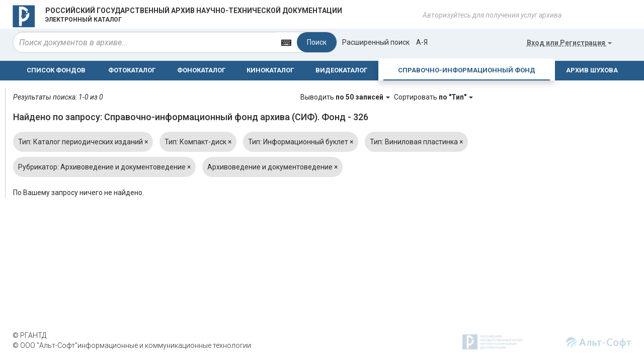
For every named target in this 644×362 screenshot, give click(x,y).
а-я (422, 42)
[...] (144, 42)
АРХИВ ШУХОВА (592, 70)
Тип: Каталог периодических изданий (83, 142)
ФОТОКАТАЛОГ (132, 70)
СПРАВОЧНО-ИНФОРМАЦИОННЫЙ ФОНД (467, 70)
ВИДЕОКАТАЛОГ (341, 70)
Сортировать (433, 97)
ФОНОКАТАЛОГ (201, 70)
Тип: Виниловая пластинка (416, 142)
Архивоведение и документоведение (272, 167)
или (569, 43)
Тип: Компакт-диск (198, 142)
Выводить (346, 97)
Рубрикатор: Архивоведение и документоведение (104, 167)
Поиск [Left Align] (317, 42)
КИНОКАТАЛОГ (270, 70)
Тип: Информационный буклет (301, 142)
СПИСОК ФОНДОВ (56, 70)
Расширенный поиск (376, 42)
